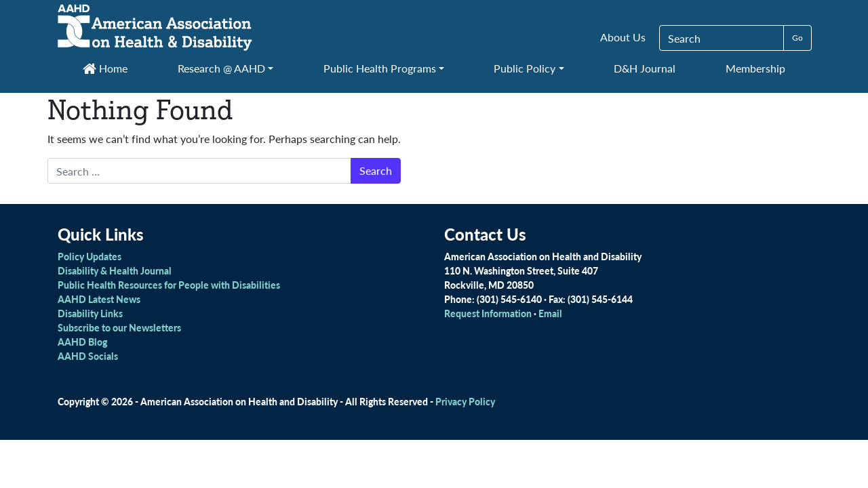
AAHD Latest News (99, 299)
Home (105, 68)
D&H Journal (645, 68)
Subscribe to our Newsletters (119, 327)
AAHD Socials (88, 356)
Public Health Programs (380, 68)
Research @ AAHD (221, 68)
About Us (623, 37)
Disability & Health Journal (115, 270)
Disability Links (90, 313)
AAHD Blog (82, 342)
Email (550, 313)
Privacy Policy (465, 401)
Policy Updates (90, 256)
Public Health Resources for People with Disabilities (169, 285)
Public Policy (525, 68)
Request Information (488, 313)
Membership (755, 68)
